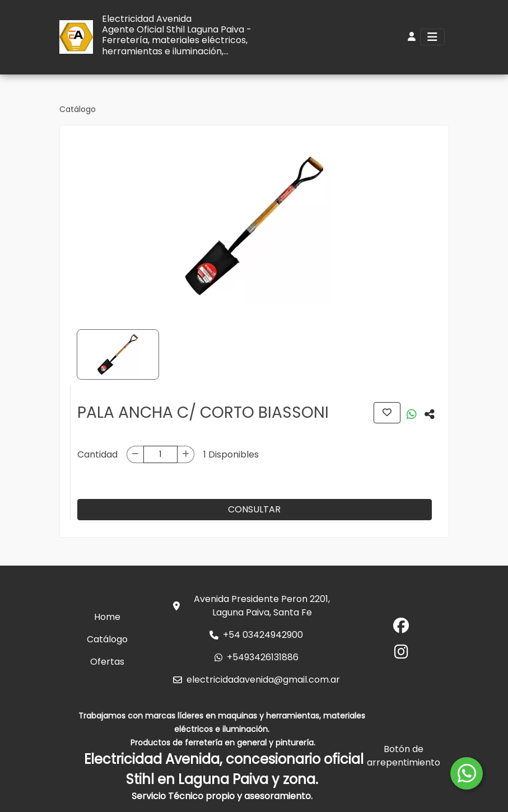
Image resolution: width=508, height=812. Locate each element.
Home (107, 617)
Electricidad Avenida (147, 19)
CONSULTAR (254, 509)
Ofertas (107, 662)
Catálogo (78, 109)
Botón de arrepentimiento (404, 756)
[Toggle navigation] (432, 37)
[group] (254, 226)
